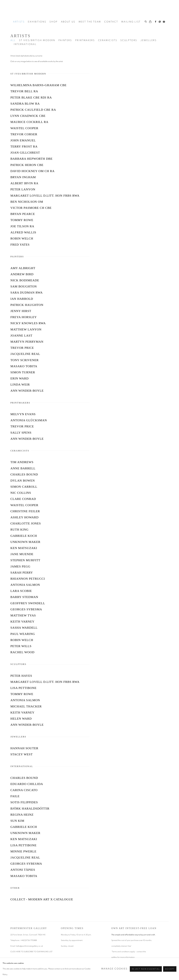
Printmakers (85, 40)
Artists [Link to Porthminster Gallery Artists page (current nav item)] (19, 22)
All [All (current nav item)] (13, 40)
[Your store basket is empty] (150, 22)
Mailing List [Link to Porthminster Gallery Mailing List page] (131, 22)
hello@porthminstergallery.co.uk (30, 946)
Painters (65, 40)
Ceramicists (108, 40)
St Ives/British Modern (37, 40)
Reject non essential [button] (146, 969)
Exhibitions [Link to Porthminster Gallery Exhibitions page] (37, 22)
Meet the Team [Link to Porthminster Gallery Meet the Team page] (90, 22)
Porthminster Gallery (89, 9)
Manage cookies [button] (114, 969)
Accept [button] (170, 969)
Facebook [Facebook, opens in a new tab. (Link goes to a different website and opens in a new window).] (156, 22)
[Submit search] (146, 21)
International (25, 44)
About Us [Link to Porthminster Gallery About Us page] (68, 22)
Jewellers (148, 40)
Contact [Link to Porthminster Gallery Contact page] (111, 22)
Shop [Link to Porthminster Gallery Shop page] (54, 22)
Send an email (160, 22)
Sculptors (129, 40)
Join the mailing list (164, 22)
